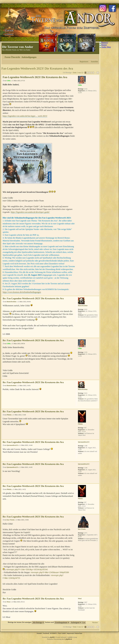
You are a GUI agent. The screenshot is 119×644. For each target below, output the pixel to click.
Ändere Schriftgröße (96, 56)
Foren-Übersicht (12, 57)
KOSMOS (53, 633)
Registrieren (84, 62)
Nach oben (97, 294)
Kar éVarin (10, 520)
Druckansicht (93, 56)
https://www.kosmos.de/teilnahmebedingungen (22, 292)
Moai (9, 602)
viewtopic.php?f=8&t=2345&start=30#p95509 (50, 572)
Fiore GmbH (62, 633)
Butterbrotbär (12, 302)
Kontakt (39, 633)
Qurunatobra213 (12, 445)
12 (98, 73)
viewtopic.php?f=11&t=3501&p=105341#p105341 (27, 569)
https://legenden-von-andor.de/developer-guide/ (30, 212)
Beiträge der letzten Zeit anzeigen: (26, 622)
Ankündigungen (29, 57)
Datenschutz (78, 633)
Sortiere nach (57, 622)
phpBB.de (69, 639)
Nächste (95, 622)
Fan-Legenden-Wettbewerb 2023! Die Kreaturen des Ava (37, 68)
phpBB (52, 637)
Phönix (9, 415)
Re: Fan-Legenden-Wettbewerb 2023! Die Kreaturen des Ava (33, 298)
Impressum (70, 633)
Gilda (9, 81)
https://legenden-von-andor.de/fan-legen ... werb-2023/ (25, 116)
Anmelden (94, 62)
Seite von (78, 73)
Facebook (46, 633)
